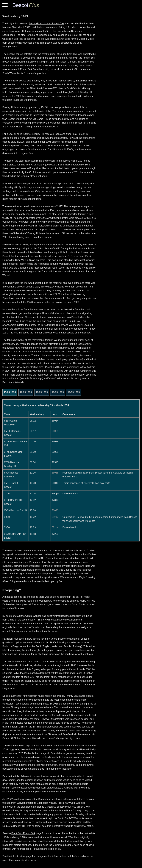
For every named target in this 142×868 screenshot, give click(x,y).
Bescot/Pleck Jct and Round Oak (46, 24)
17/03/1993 (42, 392)
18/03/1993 (58, 392)
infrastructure (18, 856)
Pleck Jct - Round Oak (23, 833)
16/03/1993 (26, 392)
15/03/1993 (10, 392)
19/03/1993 (74, 392)
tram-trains (8, 620)
